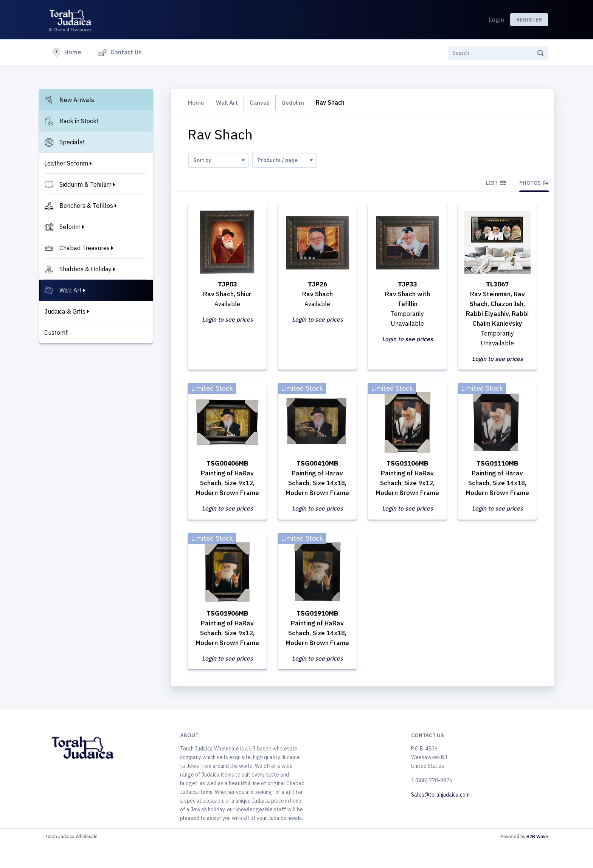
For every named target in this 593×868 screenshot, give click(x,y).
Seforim (70, 227)
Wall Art (71, 290)
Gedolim (296, 102)
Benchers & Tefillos (86, 206)
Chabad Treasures (85, 248)
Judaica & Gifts (65, 311)
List (496, 183)
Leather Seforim (66, 163)
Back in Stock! (79, 121)
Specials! (72, 142)
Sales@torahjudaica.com (440, 818)
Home (74, 51)
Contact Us (126, 52)
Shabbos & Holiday (85, 269)
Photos (534, 183)
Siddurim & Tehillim (85, 184)
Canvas (262, 102)
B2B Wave (537, 860)
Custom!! (56, 333)
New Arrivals (77, 100)
